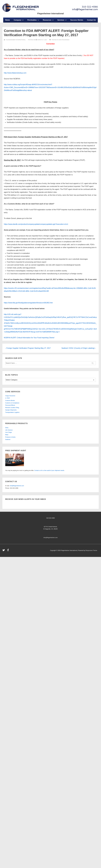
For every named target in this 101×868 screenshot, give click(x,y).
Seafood (8, 439)
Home (7, 20)
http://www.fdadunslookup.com (15, 73)
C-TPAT (8, 398)
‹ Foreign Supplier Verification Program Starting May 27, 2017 (28, 348)
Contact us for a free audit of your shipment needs (49, 470)
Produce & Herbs (10, 437)
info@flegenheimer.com (17, 486)
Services (62, 20)
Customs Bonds (10, 400)
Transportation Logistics (12, 412)
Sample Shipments (11, 410)
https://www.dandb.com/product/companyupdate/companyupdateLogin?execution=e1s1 (36, 224)
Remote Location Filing (12, 408)
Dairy (7, 428)
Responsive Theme (91, 550)
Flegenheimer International (51, 14)
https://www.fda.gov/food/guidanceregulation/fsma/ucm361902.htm (28, 303)
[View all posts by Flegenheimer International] (15, 40)
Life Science (9, 430)
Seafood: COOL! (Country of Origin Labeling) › (78, 348)
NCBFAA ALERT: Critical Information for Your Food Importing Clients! (29, 338)
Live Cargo (9, 432)
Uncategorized (64, 40)
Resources (49, 20)
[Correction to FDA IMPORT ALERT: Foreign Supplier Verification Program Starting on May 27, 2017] (42, 40)
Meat (7, 435)
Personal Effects (10, 405)
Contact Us (91, 20)
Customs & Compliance (12, 403)
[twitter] (4, 551)
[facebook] (8, 551)
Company (19, 20)
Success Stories (77, 20)
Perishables (34, 20)
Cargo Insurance (10, 396)
